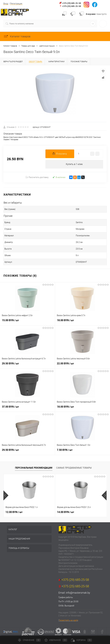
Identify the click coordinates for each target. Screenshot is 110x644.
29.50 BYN (27, 365)
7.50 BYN (82, 451)
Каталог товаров (17, 36)
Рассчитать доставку (37, 177)
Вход (6, 4)
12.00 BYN (14, 512)
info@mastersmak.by (78, 593)
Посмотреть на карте (68, 620)
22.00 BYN (82, 365)
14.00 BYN (66, 512)
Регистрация (16, 4)
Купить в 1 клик (74, 164)
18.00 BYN (82, 322)
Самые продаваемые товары (74, 468)
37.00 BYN (27, 408)
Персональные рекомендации (34, 468)
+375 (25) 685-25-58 (71, 6)
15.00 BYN (27, 322)
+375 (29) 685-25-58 (71, 3)
